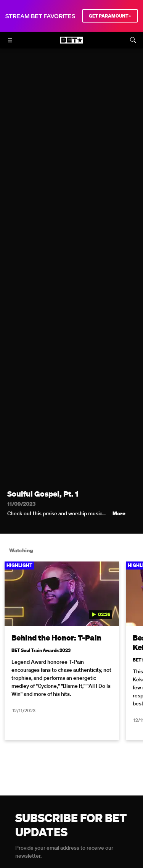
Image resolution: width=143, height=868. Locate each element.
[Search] (133, 40)
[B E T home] (72, 44)
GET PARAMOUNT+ (110, 16)
